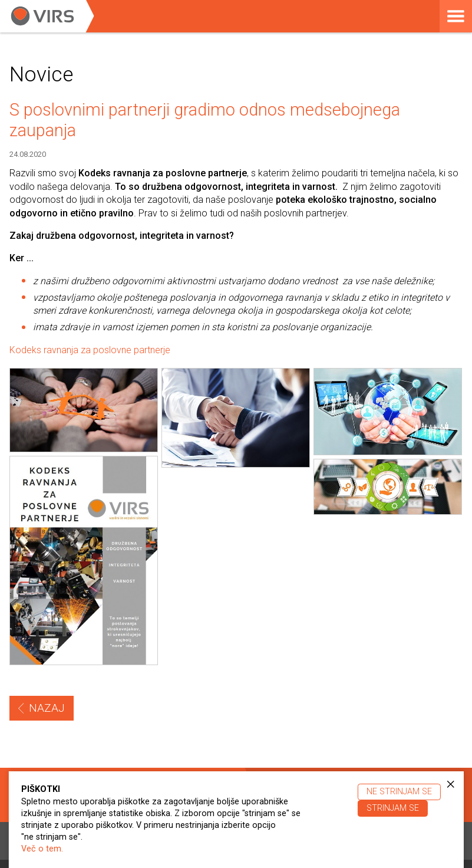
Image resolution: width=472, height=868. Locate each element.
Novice (41, 74)
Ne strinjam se (399, 792)
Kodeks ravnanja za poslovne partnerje (90, 350)
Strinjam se (393, 808)
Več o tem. (42, 849)
